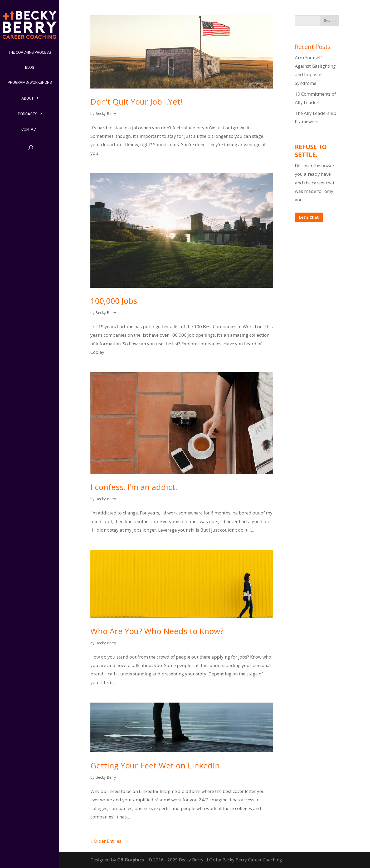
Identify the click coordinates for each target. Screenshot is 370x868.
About (28, 98)
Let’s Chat (309, 217)
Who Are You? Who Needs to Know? (157, 631)
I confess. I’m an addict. (134, 487)
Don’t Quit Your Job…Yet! (136, 102)
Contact (30, 129)
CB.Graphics (131, 860)
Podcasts (28, 114)
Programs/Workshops (30, 82)
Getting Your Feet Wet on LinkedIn (155, 765)
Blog (30, 67)
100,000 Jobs (114, 301)
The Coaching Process (30, 52)
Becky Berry (106, 113)
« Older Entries (106, 841)
